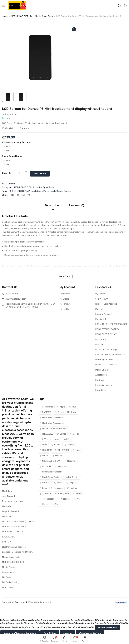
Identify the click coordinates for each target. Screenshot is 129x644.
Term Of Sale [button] (50, 633)
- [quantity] (26, 175)
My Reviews (65, 303)
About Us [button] (68, 633)
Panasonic (57, 488)
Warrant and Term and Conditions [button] (20, 633)
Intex (43, 444)
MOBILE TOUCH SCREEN (107, 329)
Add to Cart (41, 173)
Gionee (62, 434)
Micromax (70, 461)
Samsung (45, 493)
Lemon (44, 455)
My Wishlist (101, 319)
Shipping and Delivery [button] (90, 633)
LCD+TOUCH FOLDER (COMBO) (54, 450)
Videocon (64, 499)
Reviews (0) (76, 205)
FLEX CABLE (46, 434)
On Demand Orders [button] (107, 627)
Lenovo (57, 455)
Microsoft (45, 466)
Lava (76, 450)
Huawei (55, 439)
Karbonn (69, 444)
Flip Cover (100, 380)
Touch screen (47, 499)
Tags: (5, 191)
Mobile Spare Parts (44, 16)
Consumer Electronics (66, 412)
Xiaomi (44, 504)
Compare (23, 128)
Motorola (45, 482)
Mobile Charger (102, 369)
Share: (5, 194)
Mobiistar (61, 466)
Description (53, 205)
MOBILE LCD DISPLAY (22, 16)
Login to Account (104, 314)
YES (8, 147)
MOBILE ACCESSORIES (106, 364)
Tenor (77, 493)
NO (7, 151)
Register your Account (106, 303)
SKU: (4, 183)
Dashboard (65, 293)
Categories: (7, 187)
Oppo (43, 488)
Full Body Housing (104, 385)
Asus (73, 406)
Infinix (68, 439)
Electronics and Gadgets (107, 349)
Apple (61, 406)
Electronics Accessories (52, 417)
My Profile (64, 309)
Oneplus (71, 482)
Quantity (7, 173)
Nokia (58, 482)
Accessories (101, 374)
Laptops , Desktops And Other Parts (111, 354)
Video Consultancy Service (17, 142)
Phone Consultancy (13, 156)
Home (5, 16)
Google (75, 434)
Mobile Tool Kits (71, 477)
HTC (43, 439)
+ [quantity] (26, 172)
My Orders (64, 298)
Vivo (77, 499)
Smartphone (62, 493)
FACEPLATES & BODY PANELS (54, 428)
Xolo (56, 504)
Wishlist (8, 128)
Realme (72, 488)
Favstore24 (21, 602)
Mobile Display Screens (61, 191)
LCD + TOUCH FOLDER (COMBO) (111, 324)
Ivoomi (55, 444)
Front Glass (101, 390)
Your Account (102, 298)
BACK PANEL (102, 339)
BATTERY (100, 344)
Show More (65, 276)
